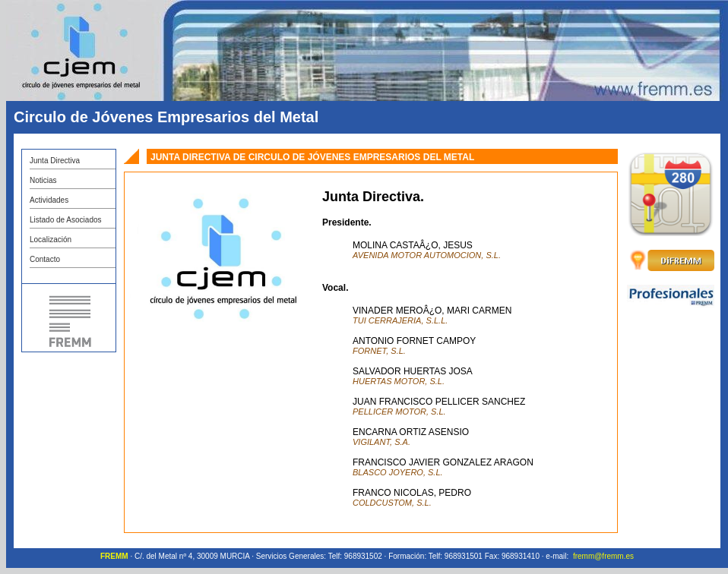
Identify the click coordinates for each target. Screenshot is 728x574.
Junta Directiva (55, 161)
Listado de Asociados (66, 220)
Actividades (49, 200)
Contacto (45, 259)
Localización (51, 240)
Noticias (43, 180)
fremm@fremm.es (603, 556)
